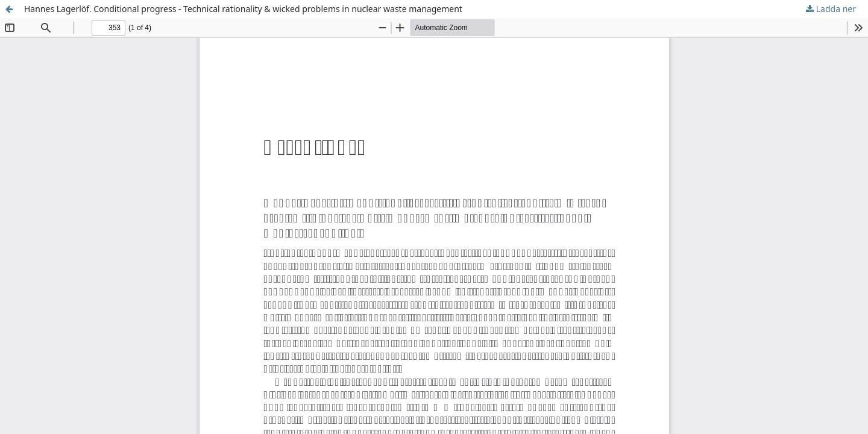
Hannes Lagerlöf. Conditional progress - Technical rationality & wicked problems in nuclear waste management (243, 9)
